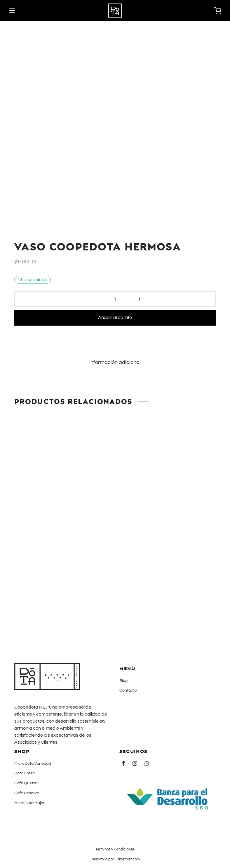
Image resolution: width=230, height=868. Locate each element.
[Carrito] (218, 11)
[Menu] (12, 11)
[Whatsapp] (147, 764)
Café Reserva (27, 793)
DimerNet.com (128, 859)
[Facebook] (123, 764)
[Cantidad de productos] (115, 299)
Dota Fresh (25, 773)
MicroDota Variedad (33, 764)
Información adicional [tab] (115, 362)
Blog (123, 681)
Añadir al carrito (115, 317)
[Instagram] (135, 764)
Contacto (128, 690)
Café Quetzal (26, 783)
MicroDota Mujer (29, 803)
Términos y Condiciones (115, 849)
